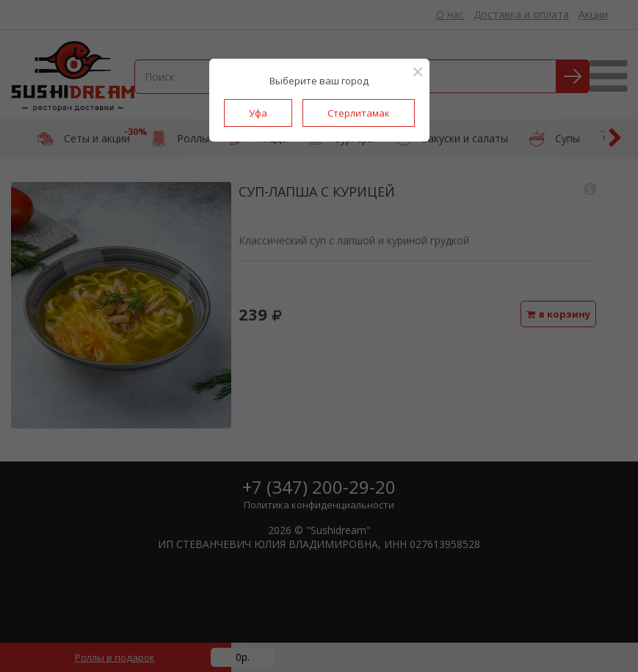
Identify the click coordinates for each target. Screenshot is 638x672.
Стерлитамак (359, 113)
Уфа (258, 113)
